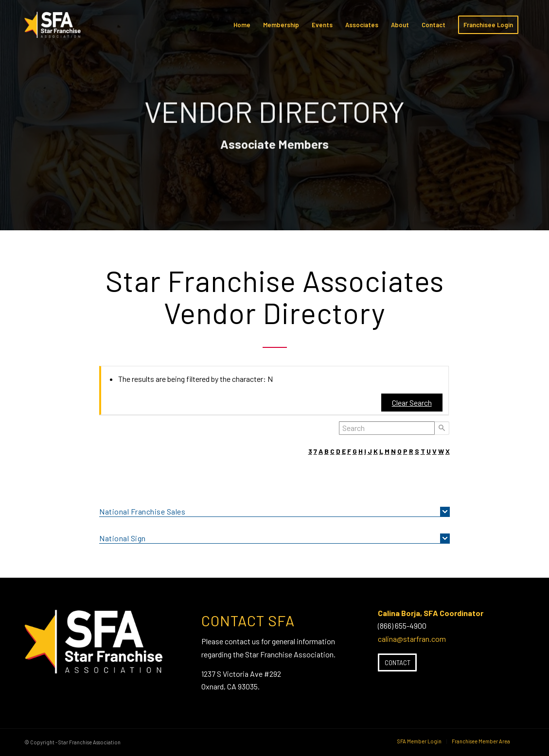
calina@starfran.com (412, 639)
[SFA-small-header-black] (54, 30)
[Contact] (397, 663)
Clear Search (412, 403)
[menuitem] (242, 25)
